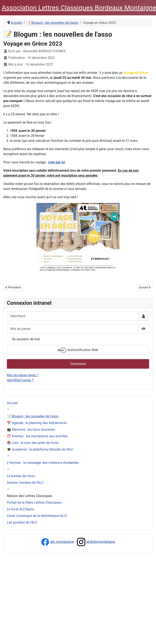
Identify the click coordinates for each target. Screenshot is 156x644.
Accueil (12, 403)
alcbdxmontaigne (100, 541)
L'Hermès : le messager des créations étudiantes (43, 463)
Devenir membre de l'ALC (25, 483)
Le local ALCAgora (20, 509)
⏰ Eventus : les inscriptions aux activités (37, 436)
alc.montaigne (62, 541)
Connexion (78, 364)
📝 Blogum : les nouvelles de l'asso (33, 416)
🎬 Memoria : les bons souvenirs (31, 430)
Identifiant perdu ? (20, 380)
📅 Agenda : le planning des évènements (37, 423)
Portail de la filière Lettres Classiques (34, 502)
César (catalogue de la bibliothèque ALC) (37, 516)
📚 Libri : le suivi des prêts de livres (33, 443)
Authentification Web (78, 350)
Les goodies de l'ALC (22, 522)
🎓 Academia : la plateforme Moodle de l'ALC (40, 449)
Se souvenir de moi (26, 339)
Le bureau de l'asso (21, 476)
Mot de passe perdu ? (23, 375)
